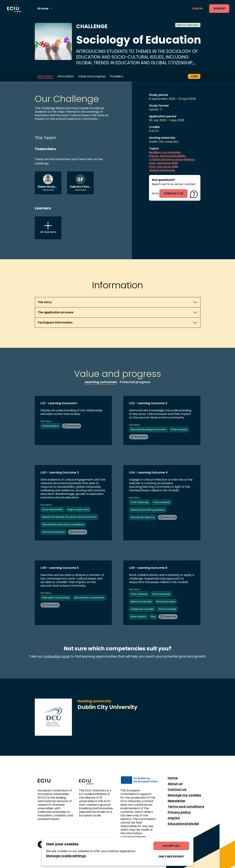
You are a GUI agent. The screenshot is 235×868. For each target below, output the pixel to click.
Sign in (197, 8)
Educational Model (183, 824)
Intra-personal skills (164, 167)
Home (173, 778)
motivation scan (57, 656)
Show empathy (179, 429)
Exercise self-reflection (143, 517)
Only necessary (171, 856)
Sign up (219, 8)
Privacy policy (179, 812)
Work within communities (56, 598)
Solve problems (50, 426)
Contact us (177, 789)
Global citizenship (162, 170)
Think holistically (140, 502)
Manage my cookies (184, 795)
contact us (173, 193)
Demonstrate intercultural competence (63, 524)
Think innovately (167, 609)
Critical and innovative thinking (172, 160)
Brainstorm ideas (166, 602)
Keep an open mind (78, 509)
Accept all (171, 846)
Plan (153, 617)
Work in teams (138, 617)
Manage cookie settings (66, 856)
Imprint (174, 818)
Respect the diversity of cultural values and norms (69, 517)
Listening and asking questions (148, 510)
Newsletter (177, 801)
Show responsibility (53, 509)
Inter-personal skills (164, 163)
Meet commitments (141, 602)
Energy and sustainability (167, 156)
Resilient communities (165, 152)
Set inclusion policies (54, 532)
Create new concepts (142, 609)
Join (194, 76)
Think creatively (162, 502)
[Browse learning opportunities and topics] (45, 9)
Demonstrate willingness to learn (148, 429)
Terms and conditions (186, 807)
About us (175, 784)
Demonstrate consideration (89, 598)
